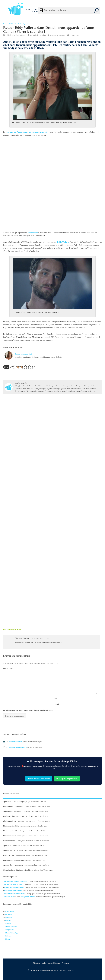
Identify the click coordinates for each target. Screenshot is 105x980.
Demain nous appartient (22, 24)
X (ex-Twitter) (10, 911)
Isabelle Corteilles (39, 35)
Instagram (9, 918)
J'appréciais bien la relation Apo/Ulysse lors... (36, 870)
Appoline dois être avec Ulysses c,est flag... (30, 860)
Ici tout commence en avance (14, 887)
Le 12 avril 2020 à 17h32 (40, 638)
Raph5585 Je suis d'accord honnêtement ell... (29, 845)
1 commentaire (75, 35)
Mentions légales (40, 963)
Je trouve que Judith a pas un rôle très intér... (32, 855)
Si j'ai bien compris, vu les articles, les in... (31, 826)
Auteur (58, 963)
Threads (8, 921)
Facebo (8, 914)
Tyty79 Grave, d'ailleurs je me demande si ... (32, 816)
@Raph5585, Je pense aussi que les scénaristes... (33, 806)
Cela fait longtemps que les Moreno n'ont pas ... (30, 802)
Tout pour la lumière (28, 897)
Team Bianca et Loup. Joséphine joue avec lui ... (31, 865)
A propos (65, 963)
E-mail (57, 704)
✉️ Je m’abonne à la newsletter (39, 779)
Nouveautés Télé (8, 24)
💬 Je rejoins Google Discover (67, 779)
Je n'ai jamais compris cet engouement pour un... (32, 850)
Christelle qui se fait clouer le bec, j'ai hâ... (31, 831)
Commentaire (9, 668)
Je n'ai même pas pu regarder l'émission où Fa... (33, 821)
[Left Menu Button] (4, 9)
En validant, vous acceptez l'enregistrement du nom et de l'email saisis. (28, 710)
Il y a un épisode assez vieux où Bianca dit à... (32, 836)
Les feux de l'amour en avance (15, 894)
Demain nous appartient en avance (16, 881)
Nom (56, 698)
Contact (51, 963)
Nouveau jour (9, 897)
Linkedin (8, 936)
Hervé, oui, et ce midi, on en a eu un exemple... (34, 841)
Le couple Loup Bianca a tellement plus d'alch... (32, 811)
